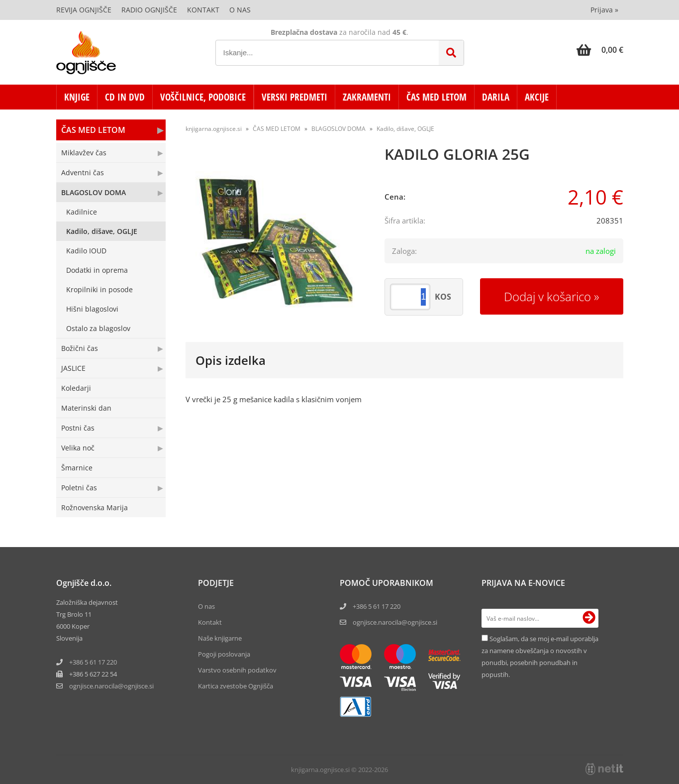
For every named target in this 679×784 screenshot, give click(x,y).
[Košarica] (600, 50)
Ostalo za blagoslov (98, 328)
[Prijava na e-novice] (589, 618)
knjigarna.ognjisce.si (214, 129)
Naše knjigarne (220, 638)
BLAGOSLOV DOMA (94, 192)
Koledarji (76, 388)
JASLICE (73, 368)
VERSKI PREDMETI (294, 97)
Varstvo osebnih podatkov (237, 670)
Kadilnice (82, 212)
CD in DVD (125, 97)
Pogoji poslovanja (224, 654)
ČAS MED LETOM (436, 97)
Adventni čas (83, 172)
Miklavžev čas (84, 153)
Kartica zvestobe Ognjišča (236, 686)
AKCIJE (537, 97)
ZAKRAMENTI (367, 97)
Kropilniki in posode (99, 289)
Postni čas (78, 428)
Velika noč (78, 448)
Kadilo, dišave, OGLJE (102, 231)
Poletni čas (79, 488)
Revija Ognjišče (84, 10)
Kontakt (203, 10)
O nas (240, 10)
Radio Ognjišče (149, 10)
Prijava (604, 10)
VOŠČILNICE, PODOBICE (203, 97)
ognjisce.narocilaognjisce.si (111, 686)
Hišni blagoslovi (92, 309)
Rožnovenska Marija (95, 507)
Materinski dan (86, 408)
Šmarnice (77, 468)
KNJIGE (77, 97)
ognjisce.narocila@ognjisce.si (395, 622)
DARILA (496, 97)
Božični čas (80, 348)
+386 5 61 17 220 (93, 662)
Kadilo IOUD (86, 251)
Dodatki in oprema (97, 270)
